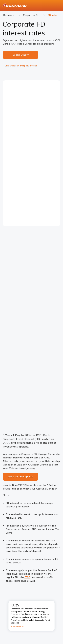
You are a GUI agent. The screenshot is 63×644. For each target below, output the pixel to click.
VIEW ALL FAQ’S (18, 627)
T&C (27, 577)
